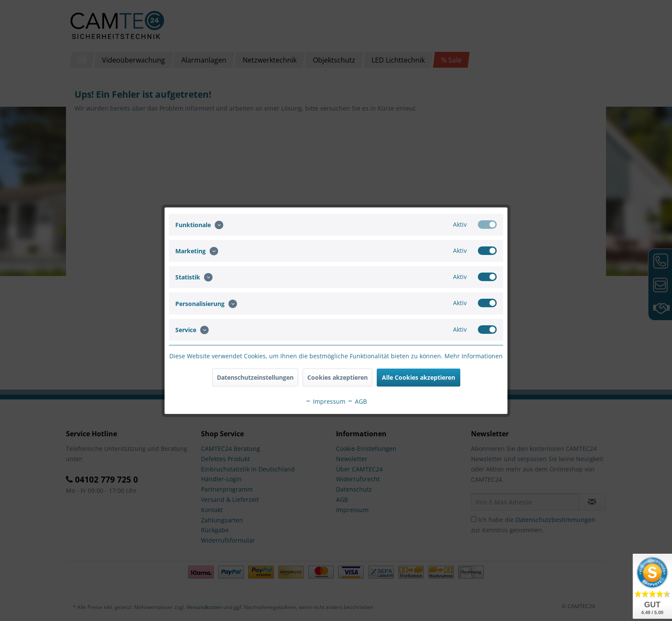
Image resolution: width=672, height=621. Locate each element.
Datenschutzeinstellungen (255, 377)
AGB (357, 401)
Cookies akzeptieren (337, 377)
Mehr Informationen (474, 356)
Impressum (325, 401)
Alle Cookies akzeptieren (418, 377)
